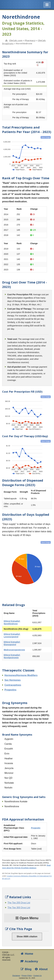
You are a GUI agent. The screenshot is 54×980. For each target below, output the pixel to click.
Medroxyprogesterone (14, 650)
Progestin (36, 828)
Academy (29, 961)
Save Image (46, 137)
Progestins (10, 690)
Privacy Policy (27, 976)
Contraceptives (13, 685)
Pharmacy (30, 40)
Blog (26, 969)
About (41, 969)
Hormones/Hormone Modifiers (21, 675)
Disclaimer (16, 976)
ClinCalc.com (16, 40)
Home (27, 954)
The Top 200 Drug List (19, 903)
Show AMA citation (27, 937)
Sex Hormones (13, 680)
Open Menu (27, 918)
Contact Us (38, 976)
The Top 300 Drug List (19, 908)
